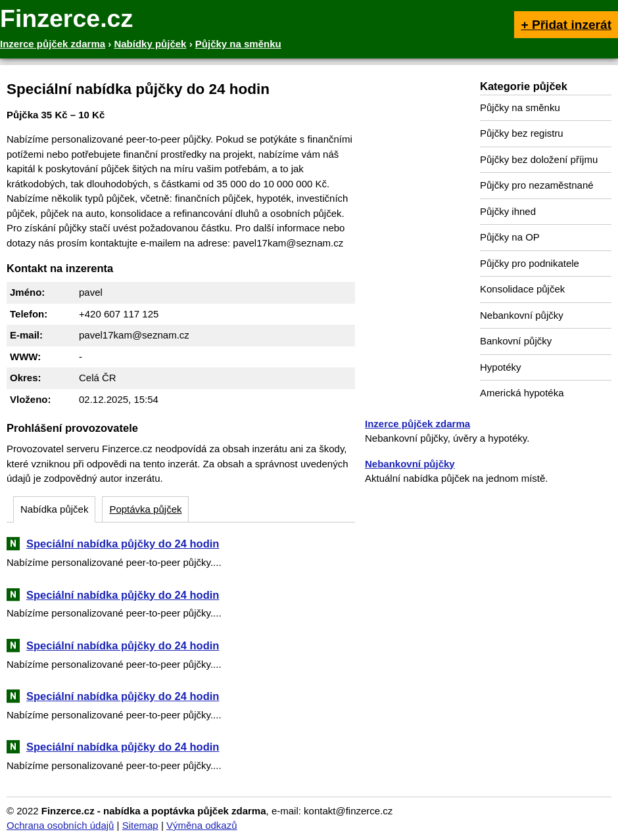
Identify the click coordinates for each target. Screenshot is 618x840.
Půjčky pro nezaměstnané (537, 185)
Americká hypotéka (522, 393)
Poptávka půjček (145, 509)
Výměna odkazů (202, 825)
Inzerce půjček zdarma (417, 424)
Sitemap (140, 825)
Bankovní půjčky (516, 341)
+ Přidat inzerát (566, 25)
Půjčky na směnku (520, 107)
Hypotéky (501, 367)
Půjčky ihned (508, 211)
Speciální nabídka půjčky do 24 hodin (123, 544)
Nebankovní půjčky (522, 315)
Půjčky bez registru (522, 133)
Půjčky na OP (510, 237)
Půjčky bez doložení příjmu (539, 159)
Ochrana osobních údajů (60, 825)
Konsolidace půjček (522, 289)
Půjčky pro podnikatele (530, 263)
